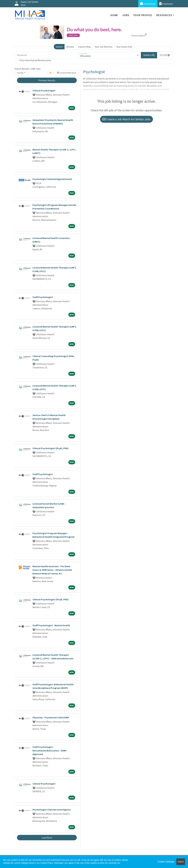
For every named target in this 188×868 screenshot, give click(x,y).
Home (114, 15)
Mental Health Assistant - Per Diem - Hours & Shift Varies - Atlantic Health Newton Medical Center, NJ (52, 570)
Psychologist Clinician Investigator (52, 810)
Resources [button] (164, 15)
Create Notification (67, 73)
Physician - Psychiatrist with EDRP (51, 717)
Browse (70, 47)
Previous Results (47, 80)
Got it (181, 862)
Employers (166, 4)
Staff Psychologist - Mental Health (51, 625)
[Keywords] (47, 55)
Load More (47, 838)
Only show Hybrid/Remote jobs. (35, 60)
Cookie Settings (166, 862)
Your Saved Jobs (124, 47)
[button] (165, 55)
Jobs (126, 15)
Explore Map (84, 47)
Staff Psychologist (43, 297)
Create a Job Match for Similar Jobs (126, 119)
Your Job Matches (104, 47)
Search (59, 47)
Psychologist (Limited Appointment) (52, 179)
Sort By (20, 73)
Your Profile (143, 15)
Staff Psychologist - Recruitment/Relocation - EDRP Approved (50, 751)
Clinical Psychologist (44, 90)
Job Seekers (148, 4)
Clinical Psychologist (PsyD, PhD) (51, 448)
